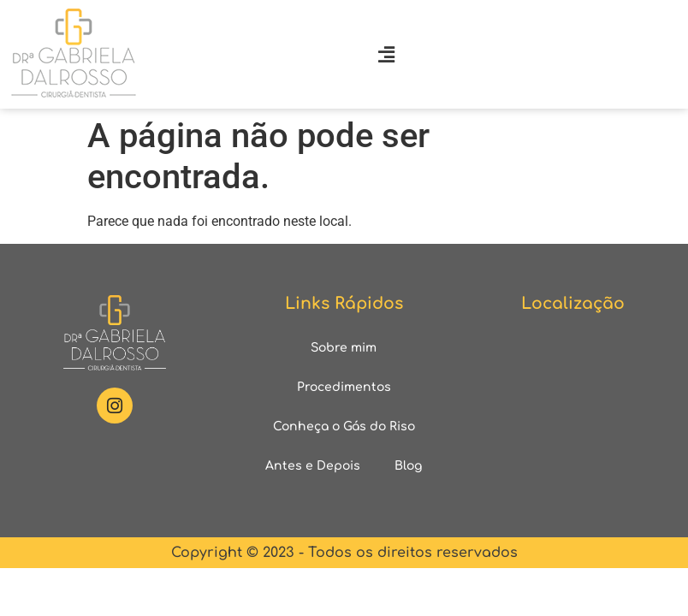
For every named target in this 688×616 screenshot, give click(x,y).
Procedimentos (344, 387)
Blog (408, 466)
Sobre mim (344, 348)
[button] (387, 54)
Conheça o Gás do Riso (344, 426)
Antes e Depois (313, 466)
